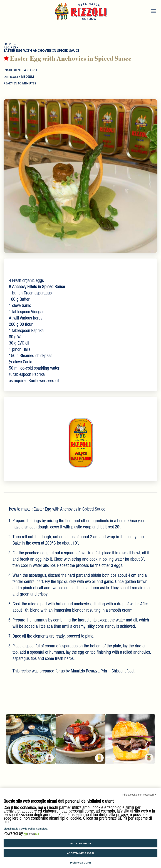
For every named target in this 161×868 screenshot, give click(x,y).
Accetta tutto (81, 843)
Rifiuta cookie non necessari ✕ (139, 795)
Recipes (10, 47)
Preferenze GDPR (81, 863)
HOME (8, 44)
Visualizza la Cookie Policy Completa (26, 829)
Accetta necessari (80, 853)
